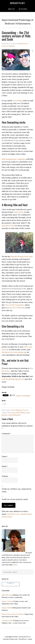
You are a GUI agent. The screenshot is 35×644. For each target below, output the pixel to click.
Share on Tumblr (23, 395)
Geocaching (17, 101)
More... (16, 565)
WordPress (22, 639)
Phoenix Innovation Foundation (13, 614)
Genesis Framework (10, 639)
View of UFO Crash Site (14, 305)
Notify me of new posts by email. (15, 499)
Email (5, 466)
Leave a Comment (8, 46)
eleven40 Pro (23, 637)
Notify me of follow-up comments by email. (17, 490)
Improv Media (7, 608)
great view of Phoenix (16, 308)
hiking (23, 412)
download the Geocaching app (14, 352)
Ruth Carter (19, 212)
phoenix (5, 415)
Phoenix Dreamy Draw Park (22, 256)
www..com (11, 583)
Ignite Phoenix (7, 595)
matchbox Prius (8, 226)
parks (28, 412)
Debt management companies (14, 159)
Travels (25, 410)
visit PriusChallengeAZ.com (13, 379)
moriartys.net (17, 3)
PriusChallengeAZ (14, 415)
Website (5, 476)
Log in (30, 639)
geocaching (16, 412)
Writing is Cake (7, 620)
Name (5, 456)
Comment (6, 433)
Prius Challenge (17, 410)
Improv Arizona (7, 601)
